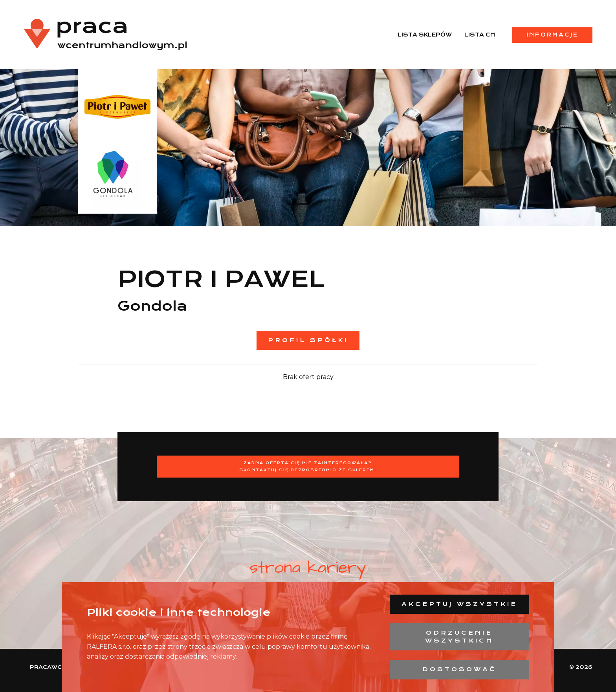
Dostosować (459, 669)
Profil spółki (308, 340)
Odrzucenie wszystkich (459, 637)
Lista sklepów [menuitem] (425, 35)
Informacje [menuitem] (552, 35)
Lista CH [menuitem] (480, 35)
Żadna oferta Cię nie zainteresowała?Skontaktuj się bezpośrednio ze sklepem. (308, 466)
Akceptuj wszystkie (459, 604)
